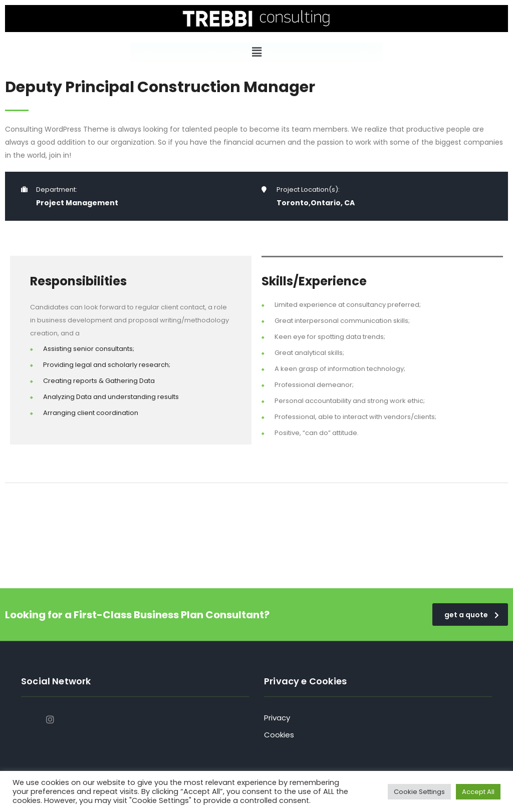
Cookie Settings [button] (419, 792)
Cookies (279, 735)
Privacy (277, 718)
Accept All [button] (478, 792)
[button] (256, 52)
